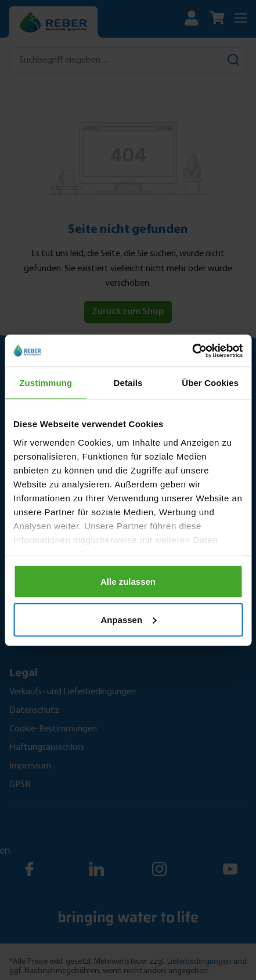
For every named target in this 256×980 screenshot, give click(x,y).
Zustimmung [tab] (46, 383)
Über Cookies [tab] (210, 383)
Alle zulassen (128, 582)
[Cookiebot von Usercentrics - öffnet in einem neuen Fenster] (192, 351)
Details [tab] (128, 383)
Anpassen (128, 619)
